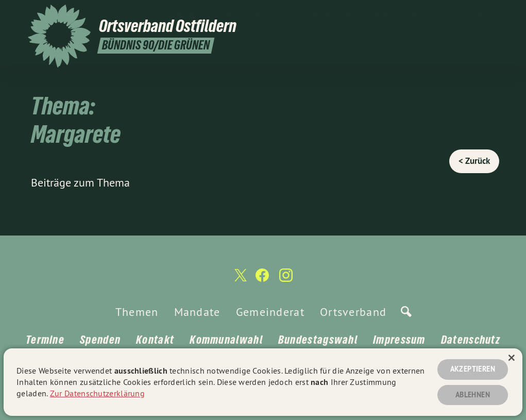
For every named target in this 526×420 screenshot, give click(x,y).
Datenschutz (471, 340)
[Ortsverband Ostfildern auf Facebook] (477, 14)
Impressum (399, 340)
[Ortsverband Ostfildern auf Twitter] (462, 14)
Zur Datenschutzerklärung (97, 393)
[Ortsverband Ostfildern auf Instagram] (493, 14)
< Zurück (474, 161)
